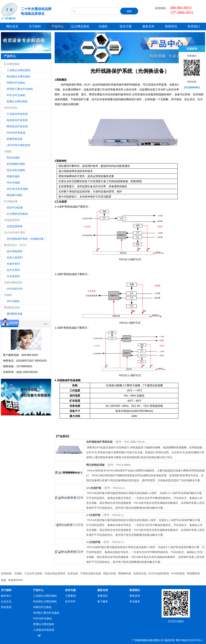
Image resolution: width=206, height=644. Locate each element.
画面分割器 (110, 573)
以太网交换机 (80, 26)
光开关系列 (13, 270)
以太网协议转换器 (17, 214)
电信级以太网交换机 (19, 76)
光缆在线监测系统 (55, 573)
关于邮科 (35, 26)
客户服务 (103, 601)
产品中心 (58, 26)
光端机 (103, 26)
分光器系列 (13, 276)
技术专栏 (70, 601)
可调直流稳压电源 (91, 573)
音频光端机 (13, 176)
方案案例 (70, 596)
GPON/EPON (15, 289)
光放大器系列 (15, 257)
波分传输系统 (15, 251)
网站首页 (12, 26)
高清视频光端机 (16, 164)
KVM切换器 (178, 573)
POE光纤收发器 (16, 133)
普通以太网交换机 (17, 101)
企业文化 (6, 601)
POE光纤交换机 (16, 95)
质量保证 (103, 596)
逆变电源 (73, 573)
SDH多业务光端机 (17, 189)
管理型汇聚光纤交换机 (20, 89)
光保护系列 (13, 264)
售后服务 (135, 601)
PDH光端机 (13, 183)
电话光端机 (13, 158)
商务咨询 (135, 596)
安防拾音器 (140, 573)
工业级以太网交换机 (19, 70)
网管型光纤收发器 (17, 126)
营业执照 (6, 607)
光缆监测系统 (15, 226)
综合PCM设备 (15, 208)
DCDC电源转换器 (159, 573)
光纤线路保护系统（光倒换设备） (26, 239)
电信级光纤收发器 (17, 120)
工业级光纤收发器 (17, 114)
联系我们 (194, 26)
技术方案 (126, 26)
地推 (4, 580)
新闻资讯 (171, 26)
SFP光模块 (13, 301)
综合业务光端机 (16, 170)
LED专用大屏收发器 (18, 145)
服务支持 (148, 26)
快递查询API (16, 580)
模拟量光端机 (15, 195)
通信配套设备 (15, 314)
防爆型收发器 (15, 139)
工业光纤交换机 (33, 573)
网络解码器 (125, 573)
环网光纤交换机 (16, 83)
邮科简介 (6, 596)
